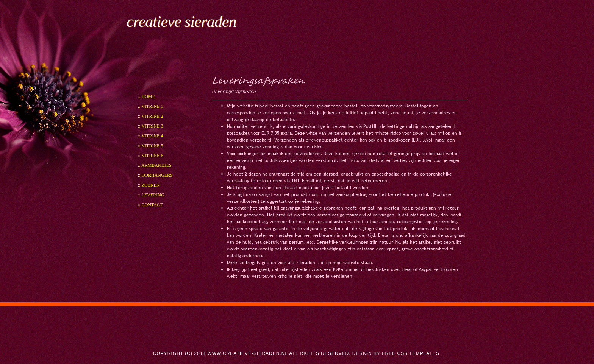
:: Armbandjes (155, 165)
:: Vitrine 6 (150, 156)
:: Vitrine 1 (150, 106)
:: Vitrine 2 (150, 116)
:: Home (146, 96)
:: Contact (150, 205)
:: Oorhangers (155, 175)
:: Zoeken (149, 185)
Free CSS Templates (411, 353)
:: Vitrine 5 (150, 146)
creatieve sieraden (181, 22)
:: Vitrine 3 (150, 126)
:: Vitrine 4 (150, 136)
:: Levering (151, 195)
